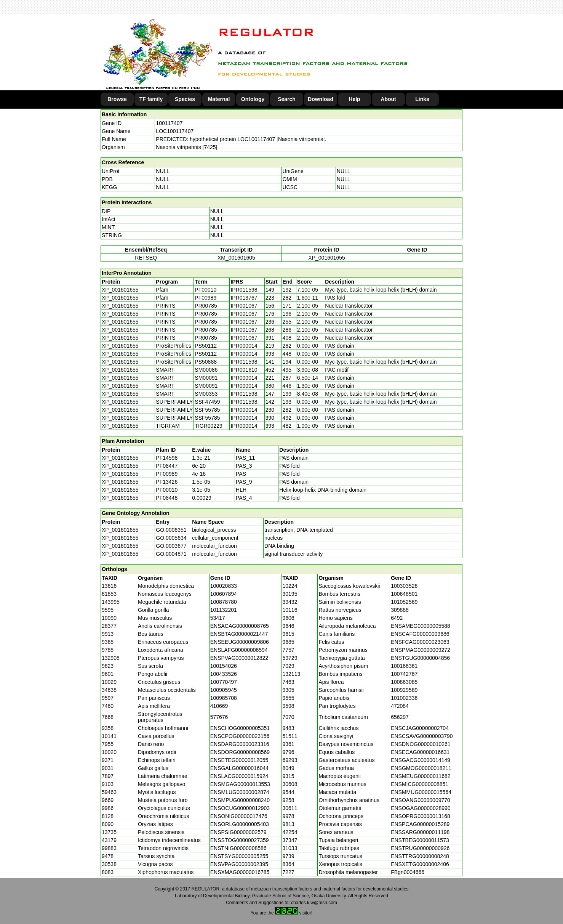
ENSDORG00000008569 (240, 752)
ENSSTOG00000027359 (240, 840)
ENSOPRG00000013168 (421, 816)
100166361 (404, 666)
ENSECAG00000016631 (420, 752)
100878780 (224, 602)
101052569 (404, 602)
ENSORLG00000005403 (240, 824)
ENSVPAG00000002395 (239, 864)
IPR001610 (244, 370)
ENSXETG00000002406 (420, 864)
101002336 (404, 698)
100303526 (404, 586)
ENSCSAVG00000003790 (422, 736)
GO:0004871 (171, 554)
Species (185, 99)
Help (354, 99)
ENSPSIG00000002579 (238, 832)
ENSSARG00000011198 (420, 832)
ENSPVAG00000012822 (239, 658)
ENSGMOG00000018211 (421, 768)
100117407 (169, 123)
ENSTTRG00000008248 (420, 856)
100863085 (404, 682)
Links (422, 99)
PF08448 (167, 498)
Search (287, 99)
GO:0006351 (171, 530)
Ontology (253, 99)
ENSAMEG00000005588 (421, 626)
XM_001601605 (236, 258)
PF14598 (167, 458)
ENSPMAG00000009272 (421, 650)
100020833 (224, 586)
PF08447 (167, 466)
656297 (400, 717)
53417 (218, 618)
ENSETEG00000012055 (239, 760)
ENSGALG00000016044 (239, 768)
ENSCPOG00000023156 (240, 736)
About (388, 99)
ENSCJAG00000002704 (420, 728)
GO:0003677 (171, 546)
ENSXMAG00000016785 (240, 872)
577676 (219, 717)
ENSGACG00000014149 (421, 760)
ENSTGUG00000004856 (420, 658)
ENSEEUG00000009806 (240, 642)
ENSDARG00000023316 (240, 744)
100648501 (404, 594)
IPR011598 (244, 290)
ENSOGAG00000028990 (421, 808)
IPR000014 (244, 346)
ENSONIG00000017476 (239, 816)
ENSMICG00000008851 (420, 784)
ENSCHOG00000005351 (240, 728)
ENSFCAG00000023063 (420, 642)
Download (321, 99)
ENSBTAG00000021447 (239, 634)
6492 (397, 618)
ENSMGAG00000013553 (240, 784)
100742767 (404, 674)
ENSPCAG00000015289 (420, 824)
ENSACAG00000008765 (240, 626)
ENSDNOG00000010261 (421, 744)
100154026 (224, 666)
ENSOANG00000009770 (421, 800)
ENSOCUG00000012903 (240, 808)
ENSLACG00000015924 (239, 776)
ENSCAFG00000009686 (420, 634)
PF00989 (167, 474)
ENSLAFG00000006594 (239, 650)
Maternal (219, 99)
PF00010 (167, 490)
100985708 (224, 698)
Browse (117, 99)
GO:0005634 (171, 538)
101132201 (224, 610)
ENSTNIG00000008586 (238, 848)
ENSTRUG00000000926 (420, 848)
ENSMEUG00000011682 (421, 776)
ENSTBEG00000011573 (420, 840)
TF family (151, 99)
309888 (400, 610)
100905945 (224, 690)
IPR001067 (244, 306)
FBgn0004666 (408, 872)
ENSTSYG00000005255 (239, 856)
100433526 (224, 674)
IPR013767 (244, 298)
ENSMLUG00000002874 (240, 792)
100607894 (224, 594)
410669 (219, 706)
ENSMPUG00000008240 (240, 800)
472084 (400, 706)
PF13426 (167, 482)
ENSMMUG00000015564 (421, 792)
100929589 (404, 690)
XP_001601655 (327, 258)
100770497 (224, 682)
